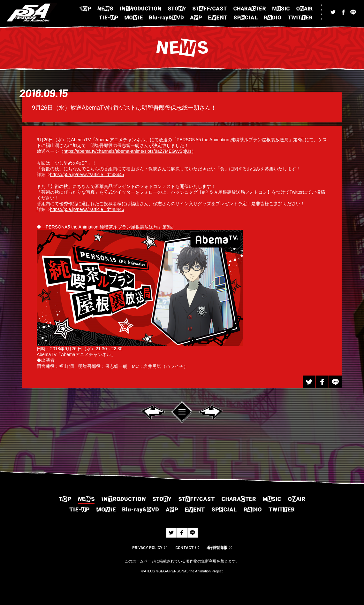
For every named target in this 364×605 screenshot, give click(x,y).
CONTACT (185, 548)
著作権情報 (217, 548)
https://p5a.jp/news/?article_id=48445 (87, 175)
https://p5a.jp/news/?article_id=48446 (87, 209)
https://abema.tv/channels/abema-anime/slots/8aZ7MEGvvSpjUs (128, 151)
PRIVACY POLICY (147, 548)
